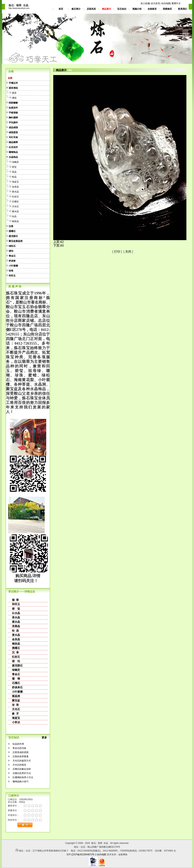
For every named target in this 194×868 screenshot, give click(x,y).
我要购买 (167, 9)
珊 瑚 (16, 679)
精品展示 (107, 9)
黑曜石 (16, 648)
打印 (117, 252)
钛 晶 (15, 631)
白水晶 (16, 613)
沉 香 (15, 652)
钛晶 (11, 216)
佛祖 (11, 97)
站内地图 (166, 3)
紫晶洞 (16, 696)
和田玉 (16, 604)
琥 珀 (16, 661)
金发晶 (12, 186)
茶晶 (11, 171)
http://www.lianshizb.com (19, 8)
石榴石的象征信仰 (22, 769)
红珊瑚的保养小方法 (23, 777)
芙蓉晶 (16, 626)
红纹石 (12, 196)
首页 (61, 9)
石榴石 (12, 201)
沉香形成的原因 (21, 752)
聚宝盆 (16, 700)
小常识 (16, 722)
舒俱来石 (17, 687)
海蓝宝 (12, 181)
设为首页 (155, 3)
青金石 (16, 674)
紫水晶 (12, 211)
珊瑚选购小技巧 (21, 782)
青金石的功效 (19, 748)
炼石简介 (76, 9)
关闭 (128, 252)
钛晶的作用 (18, 744)
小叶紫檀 (17, 692)
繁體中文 (176, 3)
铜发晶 (12, 221)
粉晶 (11, 176)
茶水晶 (16, 617)
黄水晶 (12, 191)
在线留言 (152, 9)
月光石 (12, 206)
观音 (11, 92)
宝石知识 (122, 9)
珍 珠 (15, 705)
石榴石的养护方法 (22, 773)
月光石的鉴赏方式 (22, 761)
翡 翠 (15, 600)
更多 (46, 737)
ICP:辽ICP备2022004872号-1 (81, 855)
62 (62, 242)
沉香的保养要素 (21, 756)
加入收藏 (145, 3)
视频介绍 (137, 9)
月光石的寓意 (19, 765)
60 (62, 246)
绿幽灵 (12, 162)
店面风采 (91, 9)
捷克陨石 (17, 665)
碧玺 (11, 167)
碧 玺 (16, 609)
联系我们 (183, 9)
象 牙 (15, 714)
